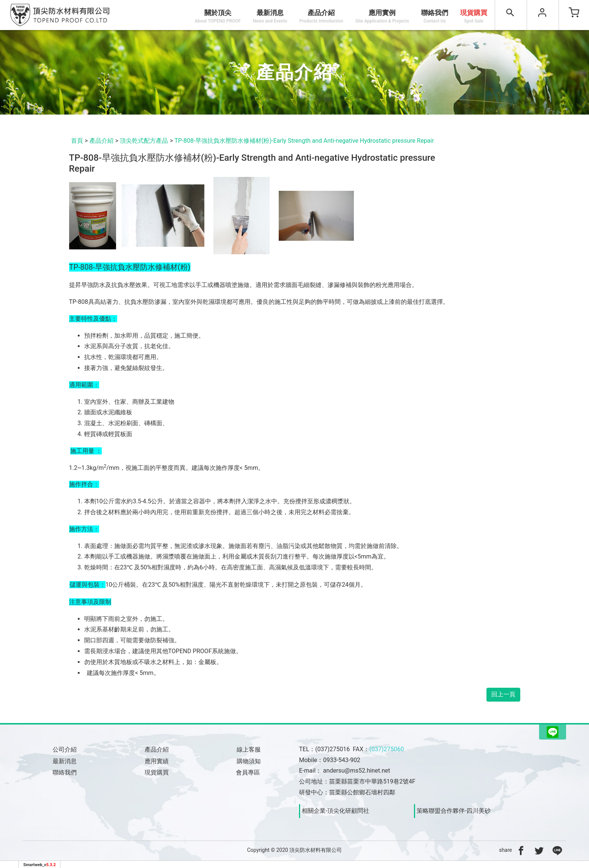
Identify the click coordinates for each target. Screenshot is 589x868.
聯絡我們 (435, 16)
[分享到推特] (539, 850)
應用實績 (157, 761)
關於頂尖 (218, 16)
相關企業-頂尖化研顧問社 (335, 811)
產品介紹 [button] (321, 16)
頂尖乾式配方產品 (144, 141)
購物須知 (249, 761)
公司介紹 (65, 749)
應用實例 (382, 16)
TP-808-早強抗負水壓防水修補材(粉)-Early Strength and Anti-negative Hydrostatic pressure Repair (304, 141)
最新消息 (270, 16)
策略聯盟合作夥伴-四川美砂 (453, 811)
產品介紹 (101, 141)
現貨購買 (474, 16)
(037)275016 (332, 749)
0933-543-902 (342, 760)
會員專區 (249, 772)
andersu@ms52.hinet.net (356, 771)
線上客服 (249, 749)
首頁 (77, 141)
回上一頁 (503, 694)
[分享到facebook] (521, 850)
